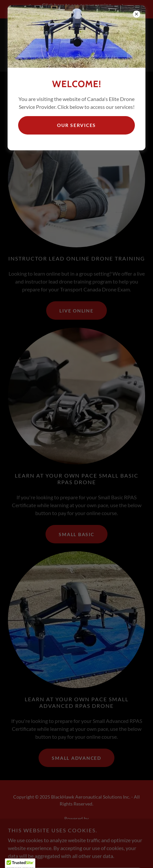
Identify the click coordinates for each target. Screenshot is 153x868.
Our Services (76, 125)
